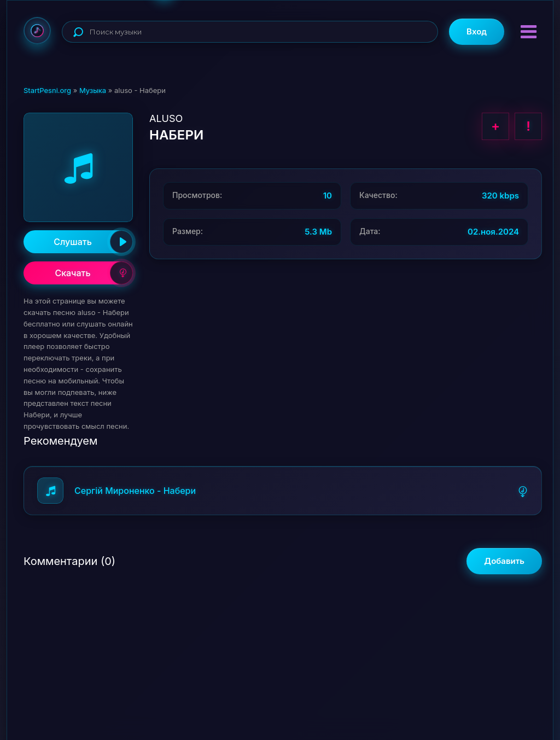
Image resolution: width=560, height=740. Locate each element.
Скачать (94, 273)
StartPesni (37, 31)
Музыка (93, 90)
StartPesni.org (47, 90)
